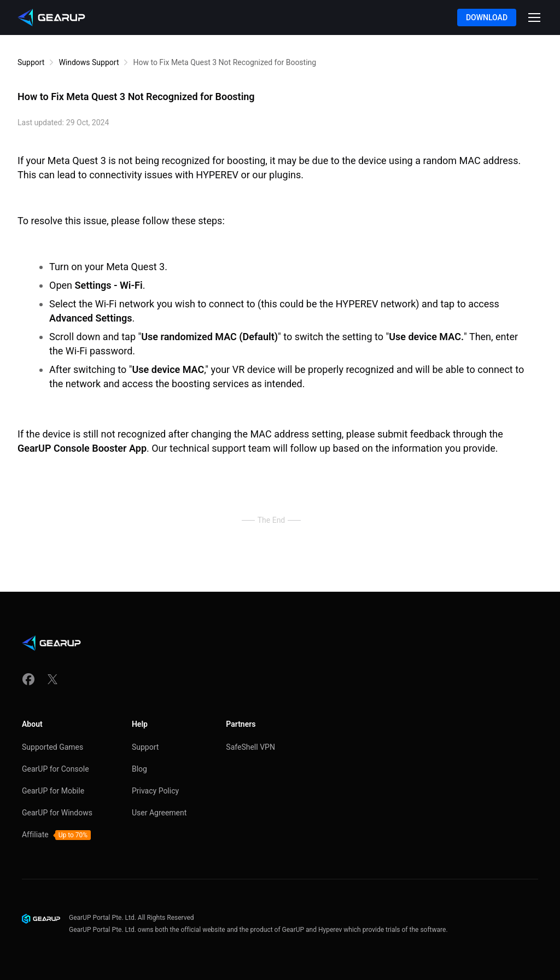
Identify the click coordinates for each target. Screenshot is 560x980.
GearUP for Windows (57, 813)
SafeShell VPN (250, 747)
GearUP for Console (56, 769)
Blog (139, 769)
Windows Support (89, 62)
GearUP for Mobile (53, 791)
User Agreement (159, 813)
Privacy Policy (155, 791)
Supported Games (52, 747)
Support (31, 62)
